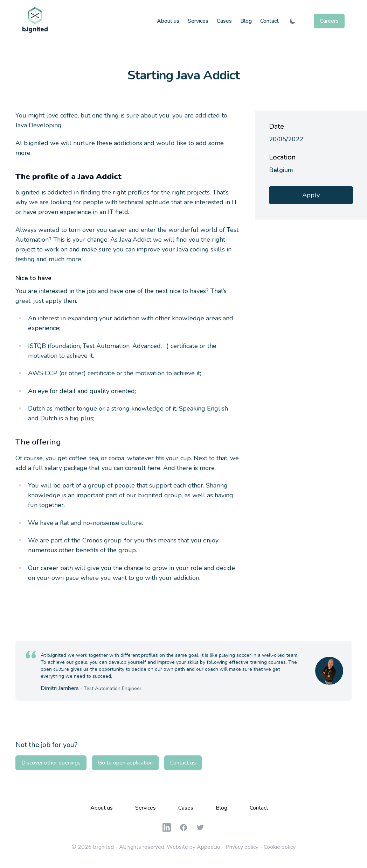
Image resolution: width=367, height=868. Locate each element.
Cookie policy (280, 847)
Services (198, 21)
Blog (246, 21)
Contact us (183, 763)
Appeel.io (209, 847)
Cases (224, 21)
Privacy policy (242, 847)
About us (168, 21)
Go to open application (125, 763)
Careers (329, 21)
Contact (269, 21)
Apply (311, 195)
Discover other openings (51, 763)
